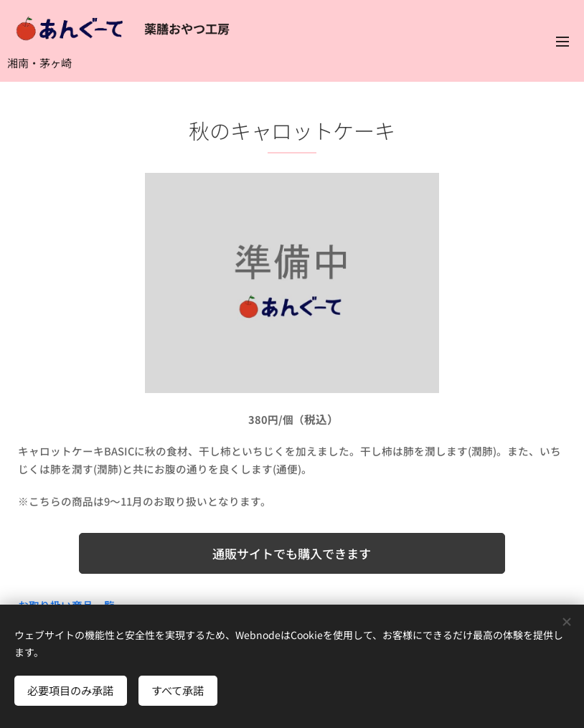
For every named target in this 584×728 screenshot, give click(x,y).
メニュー (562, 42)
